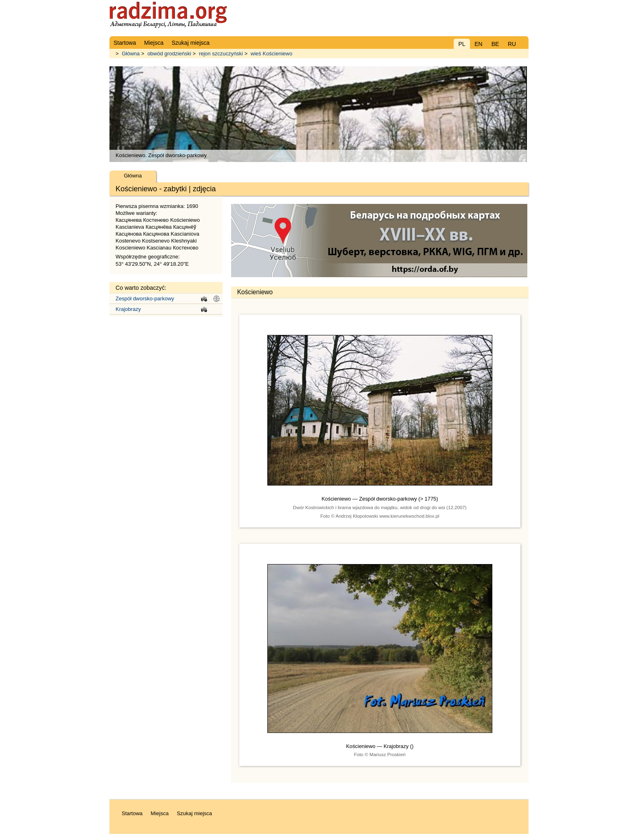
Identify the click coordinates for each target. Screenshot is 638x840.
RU (512, 44)
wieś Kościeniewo (272, 54)
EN (478, 44)
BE (495, 44)
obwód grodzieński (169, 54)
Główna (131, 54)
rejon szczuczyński (221, 54)
